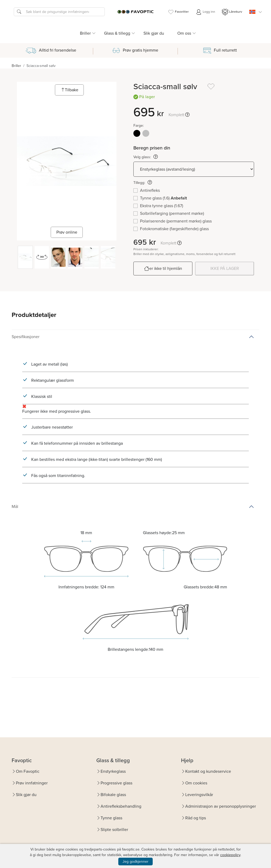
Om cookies (196, 783)
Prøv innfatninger (32, 783)
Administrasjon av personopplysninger (221, 806)
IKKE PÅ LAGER (225, 268)
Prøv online (67, 232)
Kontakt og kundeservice (208, 771)
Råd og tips (196, 818)
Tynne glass (111, 818)
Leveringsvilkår (199, 795)
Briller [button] (85, 33)
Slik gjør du (154, 33)
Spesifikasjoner (26, 337)
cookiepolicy (230, 855)
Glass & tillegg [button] (117, 33)
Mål (15, 506)
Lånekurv (232, 12)
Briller (16, 66)
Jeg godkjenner (135, 862)
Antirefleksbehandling (121, 806)
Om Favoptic (28, 771)
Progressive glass (116, 783)
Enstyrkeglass (113, 771)
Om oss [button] (184, 33)
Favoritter (178, 12)
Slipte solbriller (114, 830)
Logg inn (205, 12)
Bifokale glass (113, 795)
